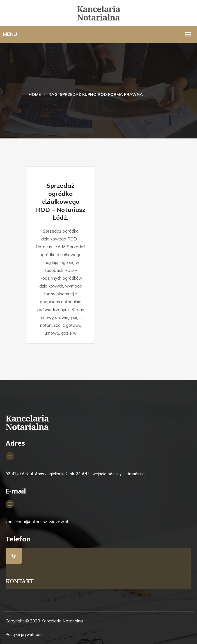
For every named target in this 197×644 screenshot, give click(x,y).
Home (35, 94)
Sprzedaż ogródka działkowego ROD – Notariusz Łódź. (61, 201)
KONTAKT (20, 581)
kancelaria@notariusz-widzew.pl (37, 522)
